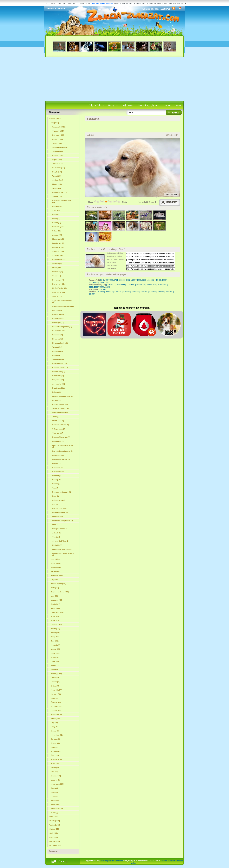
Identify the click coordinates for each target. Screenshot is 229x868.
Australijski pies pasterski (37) (62, 301)
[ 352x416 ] (100, 292)
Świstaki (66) (56, 702)
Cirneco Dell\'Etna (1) (60, 541)
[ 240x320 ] (118, 292)
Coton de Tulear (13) (60, 368)
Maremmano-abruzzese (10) (63, 396)
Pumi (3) (56, 496)
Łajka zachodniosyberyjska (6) (63, 446)
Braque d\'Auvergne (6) (61, 437)
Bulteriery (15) (58, 351)
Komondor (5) (58, 467)
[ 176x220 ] (126, 292)
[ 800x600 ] (122, 280)
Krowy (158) (55, 645)
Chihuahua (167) (59, 168)
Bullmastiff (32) (58, 318)
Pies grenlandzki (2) (60, 529)
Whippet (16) (57, 347)
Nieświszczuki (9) (58, 784)
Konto (179, 105)
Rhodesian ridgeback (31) (62, 327)
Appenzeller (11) (59, 384)
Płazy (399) (54, 837)
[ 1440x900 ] (130, 285)
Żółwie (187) (56, 633)
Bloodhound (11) (59, 388)
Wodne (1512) (55, 825)
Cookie (164, 861)
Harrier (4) (56, 484)
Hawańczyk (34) (58, 314)
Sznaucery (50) (58, 251)
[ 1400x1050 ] (162, 280)
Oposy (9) (55, 788)
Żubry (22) (55, 755)
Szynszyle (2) (56, 804)
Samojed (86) (57, 196)
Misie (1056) (55, 571)
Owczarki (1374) (58, 131)
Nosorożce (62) (57, 715)
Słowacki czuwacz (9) (61, 408)
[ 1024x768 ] (131, 280)
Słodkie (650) (54, 829)
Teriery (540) (57, 143)
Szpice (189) (57, 160)
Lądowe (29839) (55, 119)
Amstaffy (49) (58, 255)
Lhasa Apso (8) (58, 421)
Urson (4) (54, 796)
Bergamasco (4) (58, 472)
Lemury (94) (55, 682)
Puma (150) (55, 653)
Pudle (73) (56, 219)
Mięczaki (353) (55, 841)
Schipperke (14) (58, 359)
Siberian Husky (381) (60, 147)
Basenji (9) (57, 400)
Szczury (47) (56, 719)
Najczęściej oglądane (148, 105)
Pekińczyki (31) (58, 323)
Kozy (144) (55, 657)
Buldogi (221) (58, 156)
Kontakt (172, 861)
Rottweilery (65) (58, 227)
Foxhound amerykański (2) (63, 521)
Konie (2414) (56, 563)
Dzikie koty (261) (57, 612)
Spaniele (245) (58, 151)
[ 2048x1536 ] (104, 282)
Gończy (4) (57, 480)
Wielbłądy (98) (56, 674)
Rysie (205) (55, 620)
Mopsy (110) (57, 184)
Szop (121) (55, 665)
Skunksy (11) (56, 776)
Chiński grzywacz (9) (60, 404)
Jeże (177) (55, 641)
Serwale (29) (56, 739)
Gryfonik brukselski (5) (61, 459)
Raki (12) (54, 772)
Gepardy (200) (56, 625)
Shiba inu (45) (58, 272)
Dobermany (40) (58, 280)
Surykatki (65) (56, 706)
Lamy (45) (55, 727)
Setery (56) (57, 231)
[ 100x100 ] (169, 292)
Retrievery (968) (58, 135)
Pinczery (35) (57, 310)
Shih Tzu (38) (57, 296)
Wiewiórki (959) (57, 576)
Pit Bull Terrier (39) (60, 288)
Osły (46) (54, 723)
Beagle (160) (57, 172)
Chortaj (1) (56, 537)
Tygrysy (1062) (57, 567)
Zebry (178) (55, 637)
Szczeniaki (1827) (59, 127)
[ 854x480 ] (103, 289)
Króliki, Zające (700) (58, 584)
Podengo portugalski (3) (62, 492)
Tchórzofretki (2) (57, 809)
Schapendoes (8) (59, 429)
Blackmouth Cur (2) (60, 508)
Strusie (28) (55, 743)
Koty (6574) (55, 559)
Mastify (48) (57, 268)
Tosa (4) (55, 488)
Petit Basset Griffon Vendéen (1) (63, 554)
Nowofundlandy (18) (60, 343)
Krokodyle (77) (57, 690)
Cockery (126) (58, 180)
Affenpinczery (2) (59, 500)
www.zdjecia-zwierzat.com (112, 861)
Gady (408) (54, 833)
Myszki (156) (56, 649)
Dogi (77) (56, 215)
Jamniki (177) (58, 164)
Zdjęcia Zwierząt (97, 105)
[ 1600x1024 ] (141, 285)
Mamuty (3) (55, 800)
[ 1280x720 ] (111, 285)
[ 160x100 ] (135, 292)
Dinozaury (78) (55, 845)
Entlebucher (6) (58, 441)
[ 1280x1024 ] (151, 280)
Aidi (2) (55, 504)
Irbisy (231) (55, 616)
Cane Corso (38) (59, 292)
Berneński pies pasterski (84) (62, 201)
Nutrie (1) (54, 813)
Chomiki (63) (56, 710)
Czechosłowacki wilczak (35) (63, 306)
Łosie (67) (55, 698)
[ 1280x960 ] (141, 280)
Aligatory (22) (56, 751)
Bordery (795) (58, 139)
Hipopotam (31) (57, 735)
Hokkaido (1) (57, 545)
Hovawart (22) (58, 339)
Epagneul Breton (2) (60, 512)
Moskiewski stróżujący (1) (62, 549)
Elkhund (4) (57, 476)
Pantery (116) (56, 670)
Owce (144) (55, 661)
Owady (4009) (55, 821)
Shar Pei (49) (57, 264)
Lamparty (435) (57, 600)
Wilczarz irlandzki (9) (60, 413)
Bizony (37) (55, 731)
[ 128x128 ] (152, 292)
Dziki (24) (54, 747)
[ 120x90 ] (161, 292)
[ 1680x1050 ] (151, 285)
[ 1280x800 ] (121, 285)
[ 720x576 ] (113, 280)
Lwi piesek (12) (58, 380)
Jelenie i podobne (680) (60, 592)
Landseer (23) (58, 335)
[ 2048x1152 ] (104, 287)
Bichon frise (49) (59, 259)
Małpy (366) (55, 608)
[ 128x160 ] (144, 292)
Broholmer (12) (58, 376)
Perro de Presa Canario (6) (63, 451)
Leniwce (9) (55, 780)
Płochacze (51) (58, 247)
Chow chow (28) (59, 331)
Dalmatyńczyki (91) (60, 192)
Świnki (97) (55, 678)
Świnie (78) (55, 686)
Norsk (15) (56, 355)
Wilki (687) (55, 588)
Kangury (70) (56, 694)
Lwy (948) (55, 580)
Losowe (167, 105)
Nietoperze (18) (57, 759)
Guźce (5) (55, 792)
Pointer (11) (57, 392)
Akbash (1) (57, 533)
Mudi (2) (55, 525)
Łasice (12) (55, 768)
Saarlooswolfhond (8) (61, 425)
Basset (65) (57, 223)
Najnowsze (128, 105)
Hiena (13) (55, 764)
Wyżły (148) (57, 176)
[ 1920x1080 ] (162, 285)
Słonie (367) (55, 604)
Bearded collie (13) (60, 363)
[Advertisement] (115, 79)
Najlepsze (113, 105)
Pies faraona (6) (58, 455)
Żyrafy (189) (55, 629)
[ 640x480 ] (105, 280)
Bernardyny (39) (59, 284)
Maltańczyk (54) (58, 239)
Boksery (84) (57, 206)
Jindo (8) (56, 417)
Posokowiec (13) (59, 372)
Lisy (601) (55, 596)
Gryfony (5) (57, 463)
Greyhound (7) (58, 433)
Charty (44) (57, 276)
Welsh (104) (57, 188)
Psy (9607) (55, 123)
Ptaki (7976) (54, 817)
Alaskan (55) (57, 235)
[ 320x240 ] (109, 292)
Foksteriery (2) (58, 517)
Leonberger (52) (58, 243)
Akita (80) (56, 210)
